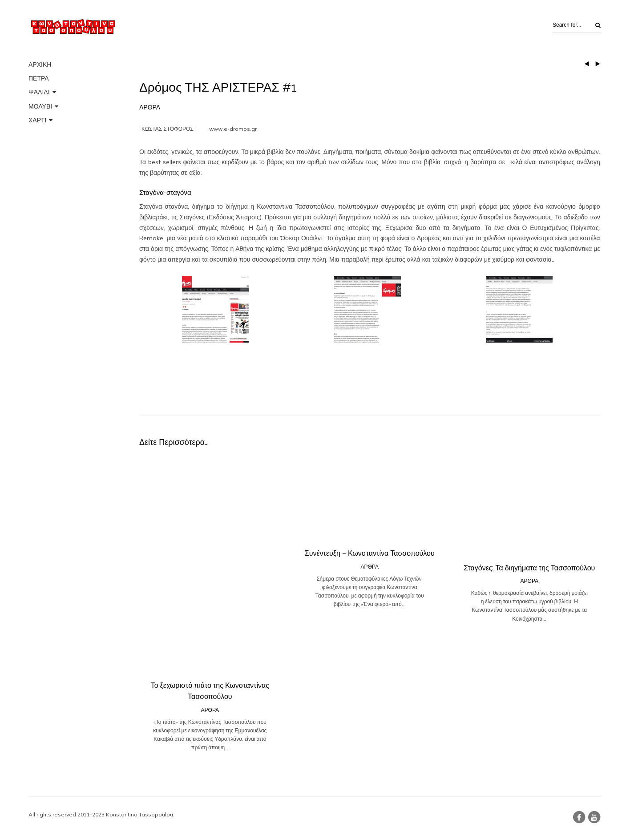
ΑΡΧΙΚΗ (40, 65)
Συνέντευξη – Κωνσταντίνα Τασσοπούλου (370, 553)
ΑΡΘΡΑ (150, 107)
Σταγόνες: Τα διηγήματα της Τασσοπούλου (529, 568)
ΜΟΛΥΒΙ (40, 106)
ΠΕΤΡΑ (39, 78)
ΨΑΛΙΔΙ (39, 92)
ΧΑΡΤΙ (37, 120)
